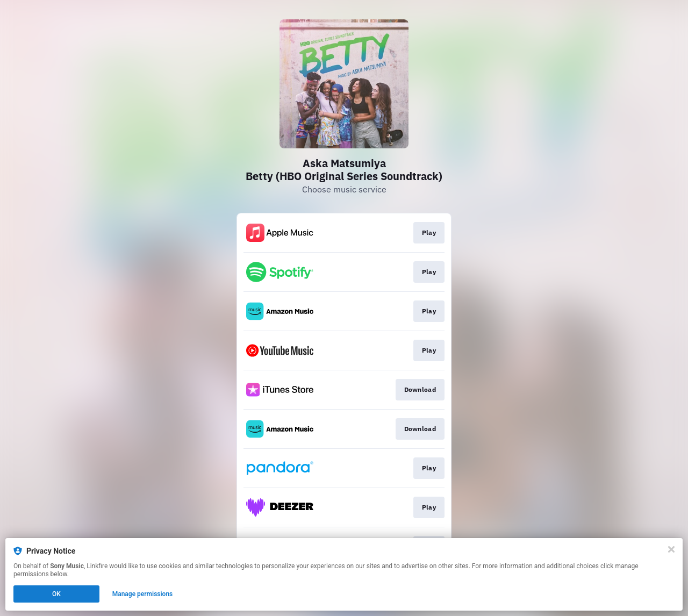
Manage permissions (143, 594)
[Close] (671, 549)
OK (56, 594)
